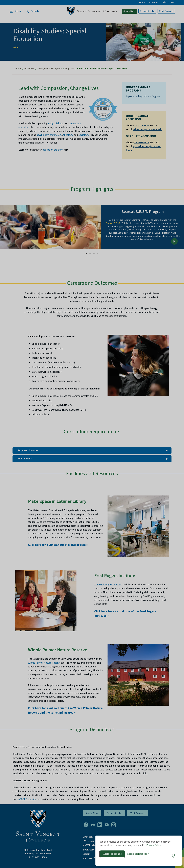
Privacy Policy (154, 845)
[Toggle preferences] (138, 854)
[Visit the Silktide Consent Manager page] (174, 856)
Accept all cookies (112, 854)
